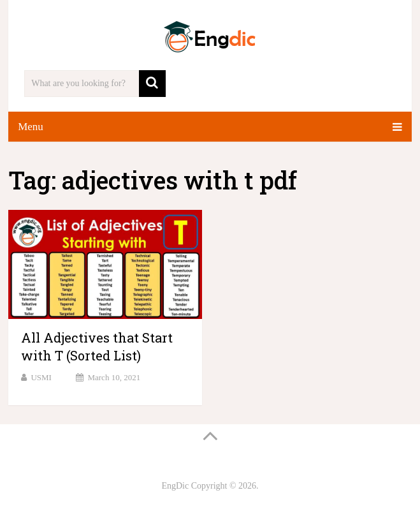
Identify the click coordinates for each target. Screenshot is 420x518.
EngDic (175, 486)
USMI (41, 377)
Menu (31, 127)
